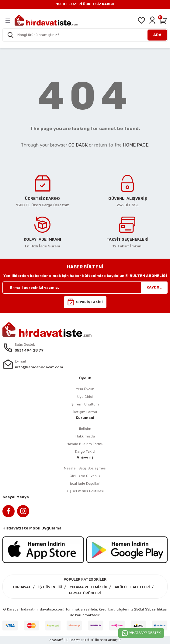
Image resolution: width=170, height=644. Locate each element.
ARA (157, 35)
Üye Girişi (85, 397)
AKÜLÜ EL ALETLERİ (132, 587)
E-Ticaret (73, 640)
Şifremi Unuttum (85, 404)
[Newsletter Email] (85, 288)
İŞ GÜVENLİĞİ (50, 587)
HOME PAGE (136, 145)
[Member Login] (152, 20)
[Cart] (163, 20)
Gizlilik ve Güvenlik (85, 476)
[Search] (85, 35)
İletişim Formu (85, 412)
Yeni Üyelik (85, 389)
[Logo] (46, 20)
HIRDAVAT (22, 587)
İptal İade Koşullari (85, 484)
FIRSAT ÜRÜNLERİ (85, 593)
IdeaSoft (56, 640)
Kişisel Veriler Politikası (85, 491)
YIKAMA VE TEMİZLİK (88, 587)
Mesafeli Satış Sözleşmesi (85, 468)
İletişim (85, 429)
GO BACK (78, 145)
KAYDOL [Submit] (154, 287)
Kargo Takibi (85, 452)
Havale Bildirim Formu (85, 444)
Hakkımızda (85, 436)
